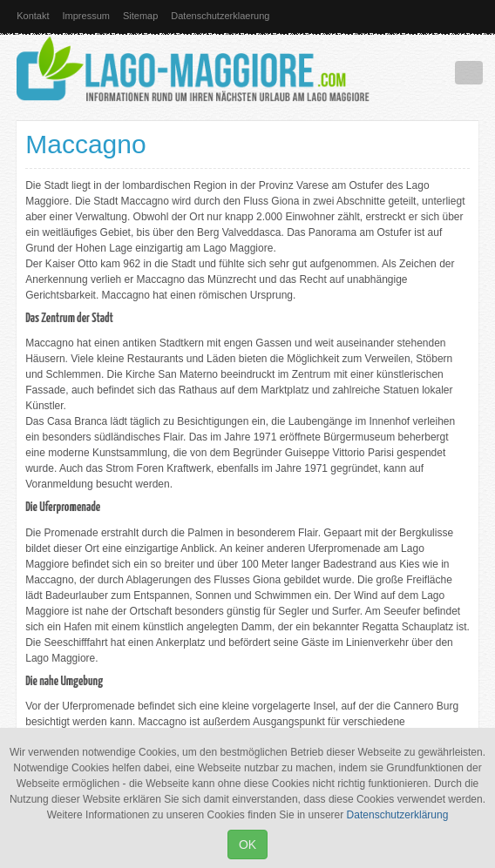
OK (247, 844)
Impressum (86, 16)
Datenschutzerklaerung (220, 16)
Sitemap (140, 16)
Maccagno (85, 144)
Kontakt (33, 16)
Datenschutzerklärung (398, 815)
